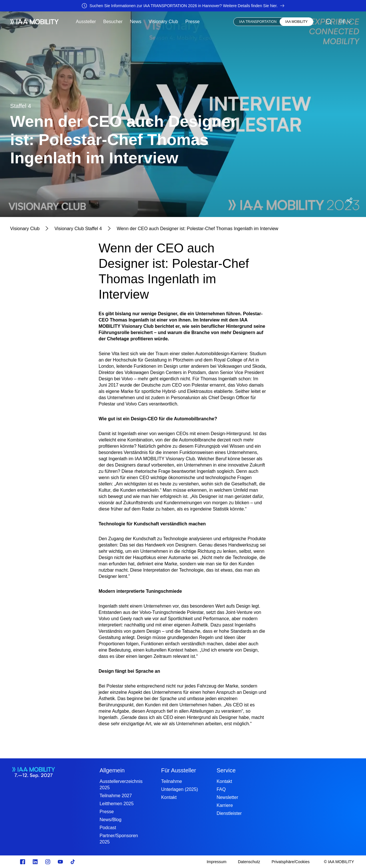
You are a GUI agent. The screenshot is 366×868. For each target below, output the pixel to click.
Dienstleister (229, 813)
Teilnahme (171, 781)
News (136, 22)
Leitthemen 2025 (117, 804)
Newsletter (227, 797)
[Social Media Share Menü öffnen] (349, 200)
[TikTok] (73, 862)
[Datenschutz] (249, 862)
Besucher (113, 22)
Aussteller (86, 22)
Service (226, 770)
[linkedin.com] (35, 862)
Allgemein (112, 770)
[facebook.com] (23, 862)
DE (346, 22)
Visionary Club (163, 22)
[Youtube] (60, 862)
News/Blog (110, 820)
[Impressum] (217, 862)
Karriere (225, 805)
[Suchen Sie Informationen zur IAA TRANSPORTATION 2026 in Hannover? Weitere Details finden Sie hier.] (183, 6)
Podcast (108, 828)
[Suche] (329, 22)
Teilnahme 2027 (116, 796)
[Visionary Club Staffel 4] (78, 229)
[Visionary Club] (25, 229)
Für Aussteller (178, 770)
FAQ (221, 789)
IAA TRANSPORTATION (258, 22)
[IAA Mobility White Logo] (35, 22)
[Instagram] (48, 862)
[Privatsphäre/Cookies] (291, 862)
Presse (192, 22)
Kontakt (169, 797)
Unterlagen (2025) (179, 789)
